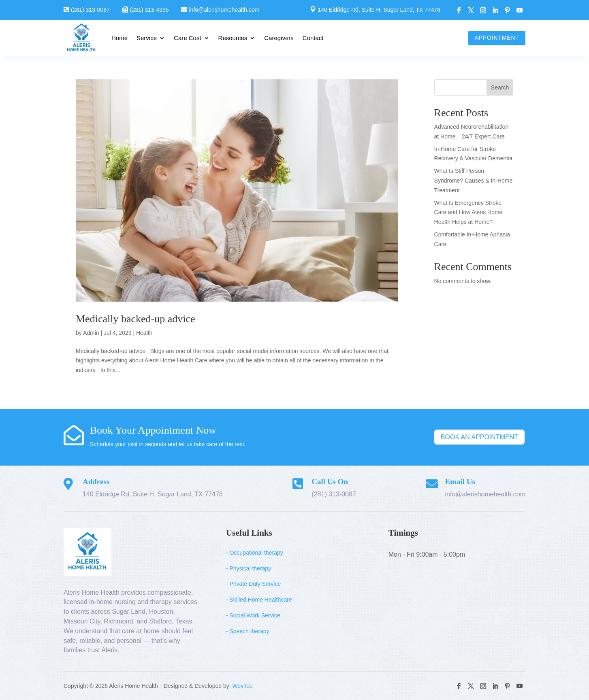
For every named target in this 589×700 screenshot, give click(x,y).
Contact (313, 38)
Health (144, 333)
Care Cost (188, 38)
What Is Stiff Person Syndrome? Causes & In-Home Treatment (474, 181)
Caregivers (279, 38)
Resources (233, 38)
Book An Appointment (479, 437)
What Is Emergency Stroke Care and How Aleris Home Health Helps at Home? (468, 213)
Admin (91, 333)
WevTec (243, 686)
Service (147, 38)
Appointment (496, 38)
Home (120, 38)
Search (500, 87)
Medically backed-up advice (136, 319)
